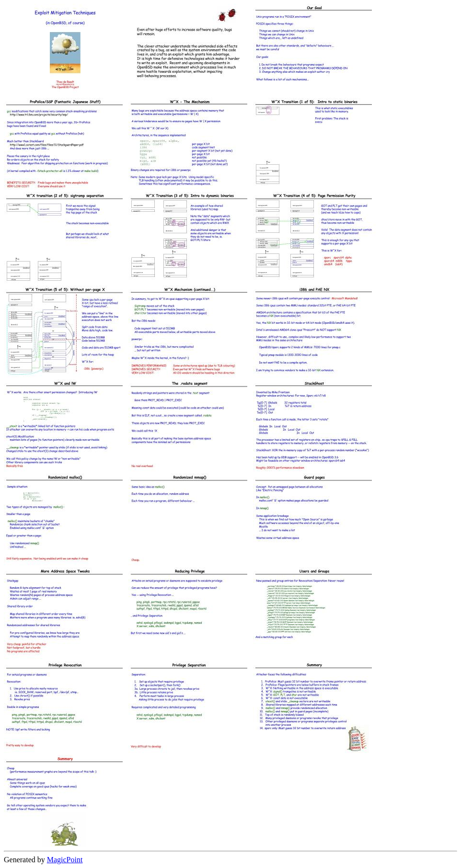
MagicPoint (65, 860)
